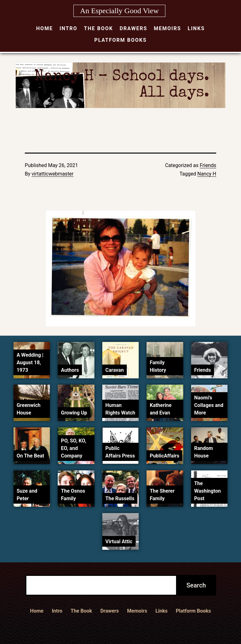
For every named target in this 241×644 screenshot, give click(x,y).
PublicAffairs (164, 456)
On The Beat (30, 456)
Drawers (133, 28)
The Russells (120, 498)
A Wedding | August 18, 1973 (30, 363)
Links (196, 28)
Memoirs (167, 28)
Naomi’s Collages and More (209, 405)
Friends (208, 165)
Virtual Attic (119, 541)
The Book (99, 28)
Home (44, 28)
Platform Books (120, 40)
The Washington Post (208, 491)
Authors (70, 370)
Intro (69, 28)
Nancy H (207, 174)
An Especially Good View (119, 11)
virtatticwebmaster (53, 174)
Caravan (115, 370)
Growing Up (74, 413)
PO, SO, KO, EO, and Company (73, 448)
